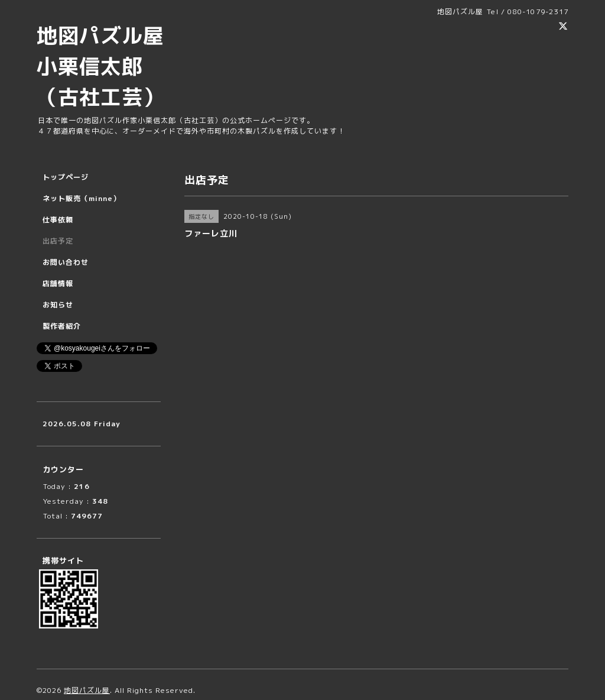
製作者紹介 (62, 326)
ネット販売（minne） (82, 198)
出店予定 (58, 241)
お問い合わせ (66, 262)
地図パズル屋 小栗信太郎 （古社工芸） (111, 66)
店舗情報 (58, 283)
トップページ (66, 177)
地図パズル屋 (87, 690)
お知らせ (58, 305)
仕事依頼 (58, 220)
